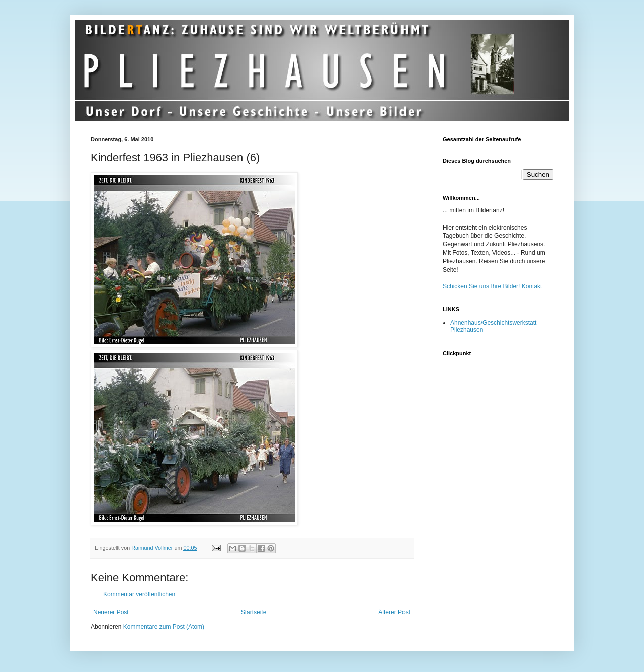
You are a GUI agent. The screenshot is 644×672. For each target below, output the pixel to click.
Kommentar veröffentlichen (139, 594)
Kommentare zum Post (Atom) (164, 627)
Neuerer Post (111, 612)
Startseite (254, 612)
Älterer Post (394, 612)
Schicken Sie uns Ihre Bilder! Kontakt (492, 286)
